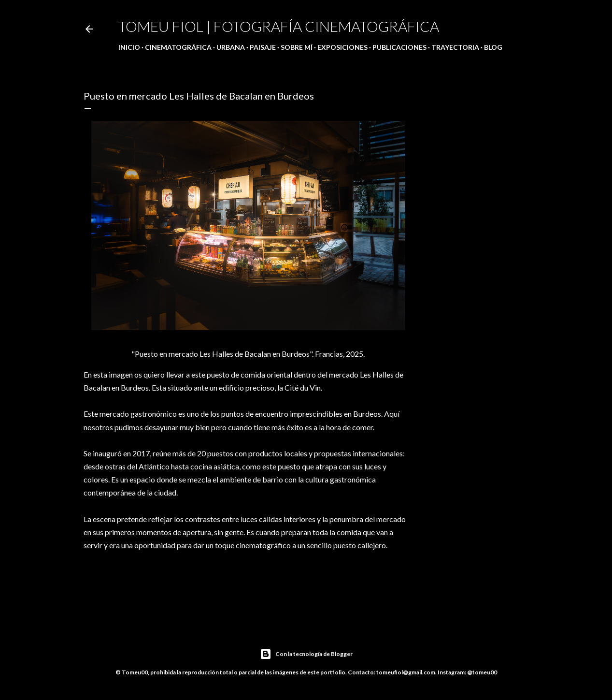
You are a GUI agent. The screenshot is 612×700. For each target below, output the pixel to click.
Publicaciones (399, 47)
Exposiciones (342, 47)
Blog (493, 47)
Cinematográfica (178, 47)
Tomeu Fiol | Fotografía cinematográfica (279, 26)
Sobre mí (297, 47)
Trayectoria (455, 47)
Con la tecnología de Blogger (306, 654)
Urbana (231, 47)
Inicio (129, 47)
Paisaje (263, 47)
